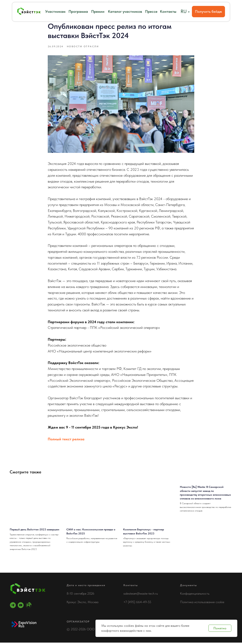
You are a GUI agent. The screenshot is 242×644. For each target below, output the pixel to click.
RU (184, 11)
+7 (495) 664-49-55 (137, 603)
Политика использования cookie (202, 603)
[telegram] (13, 607)
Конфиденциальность (195, 595)
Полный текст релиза (66, 440)
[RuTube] (28, 607)
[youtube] (21, 607)
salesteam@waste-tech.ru (141, 595)
